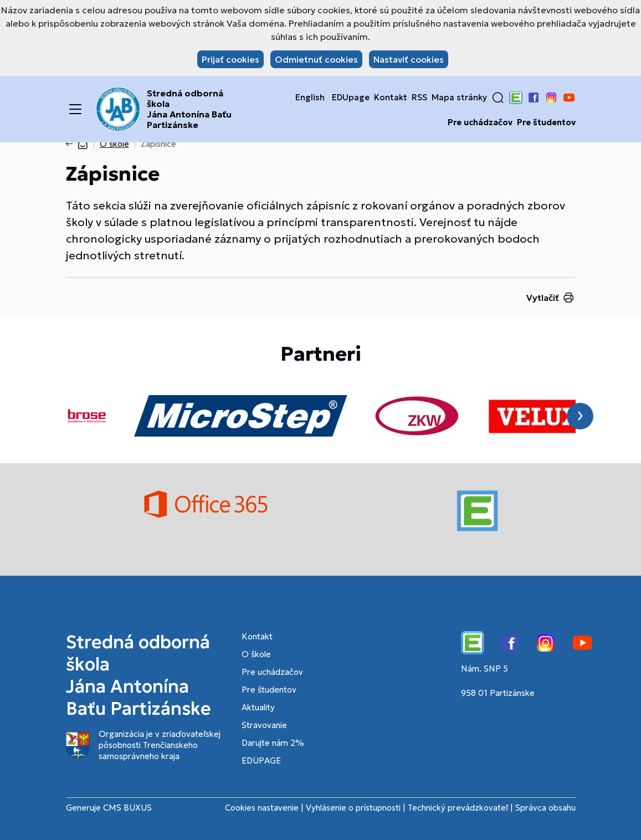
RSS (419, 98)
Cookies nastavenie (262, 808)
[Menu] (75, 109)
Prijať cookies (230, 59)
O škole (114, 144)
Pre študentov (546, 122)
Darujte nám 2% (273, 743)
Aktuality (258, 707)
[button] (498, 98)
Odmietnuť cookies (316, 59)
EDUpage (351, 98)
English (310, 98)
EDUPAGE (261, 760)
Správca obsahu (545, 808)
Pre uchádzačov (480, 122)
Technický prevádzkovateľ (458, 808)
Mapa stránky (459, 98)
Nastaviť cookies (409, 59)
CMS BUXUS (127, 808)
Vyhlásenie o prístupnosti (353, 808)
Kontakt (391, 98)
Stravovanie (264, 725)
